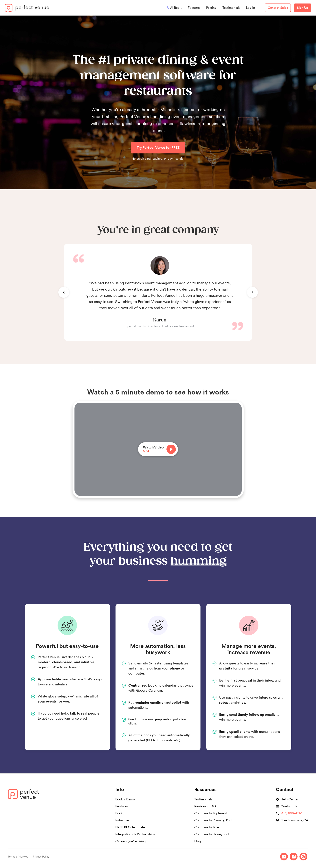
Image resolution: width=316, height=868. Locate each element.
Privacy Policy (41, 857)
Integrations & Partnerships (135, 834)
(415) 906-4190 (291, 813)
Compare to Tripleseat (211, 813)
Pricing (211, 8)
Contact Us (289, 806)
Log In (250, 8)
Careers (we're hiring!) (131, 841)
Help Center (290, 799)
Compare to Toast (207, 827)
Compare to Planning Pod (213, 820)
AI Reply (176, 8)
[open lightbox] (158, 449)
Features (194, 8)
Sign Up (303, 8)
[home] (27, 8)
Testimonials (231, 8)
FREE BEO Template (130, 827)
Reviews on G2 (205, 806)
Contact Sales (278, 8)
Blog (198, 841)
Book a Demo (125, 799)
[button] (64, 292)
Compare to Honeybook (212, 834)
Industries (123, 820)
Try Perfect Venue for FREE (158, 148)
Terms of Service (18, 857)
